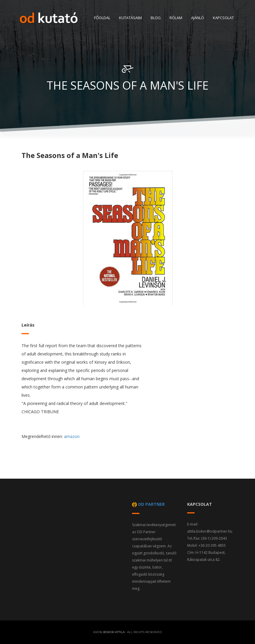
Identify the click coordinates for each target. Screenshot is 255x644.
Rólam (176, 18)
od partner (148, 504)
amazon (72, 436)
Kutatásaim (130, 18)
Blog (156, 18)
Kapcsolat (223, 18)
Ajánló (198, 18)
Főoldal (102, 18)
